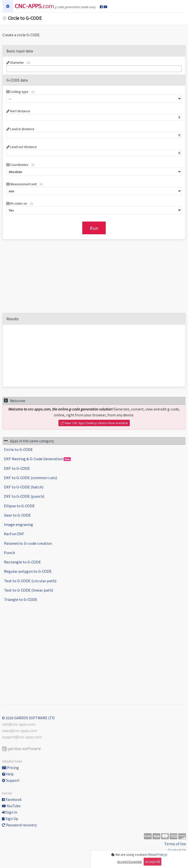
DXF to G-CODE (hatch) (24, 487)
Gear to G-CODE (17, 515)
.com (34, 6)
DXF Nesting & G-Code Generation (37, 459)
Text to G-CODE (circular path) (30, 581)
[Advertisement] (94, 279)
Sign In (10, 812)
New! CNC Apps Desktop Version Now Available (94, 423)
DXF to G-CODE (17, 468)
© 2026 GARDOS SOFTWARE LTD (28, 718)
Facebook (12, 799)
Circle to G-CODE (18, 449)
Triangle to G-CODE (21, 599)
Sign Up (10, 818)
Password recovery (19, 825)
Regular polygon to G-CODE (28, 571)
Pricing (10, 768)
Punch (9, 552)
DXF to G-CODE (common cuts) (30, 477)
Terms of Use (175, 844)
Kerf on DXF (14, 534)
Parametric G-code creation (28, 543)
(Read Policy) (158, 854)
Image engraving (18, 524)
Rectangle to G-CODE (22, 562)
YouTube (11, 806)
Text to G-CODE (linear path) (29, 590)
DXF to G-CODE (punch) (24, 496)
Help (8, 774)
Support (11, 780)
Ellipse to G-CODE (19, 506)
